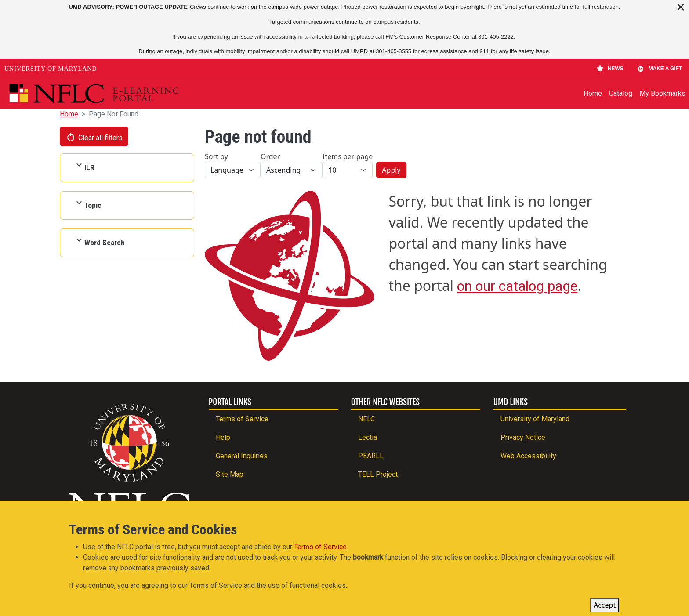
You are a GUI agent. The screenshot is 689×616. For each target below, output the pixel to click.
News (610, 69)
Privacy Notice (523, 437)
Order (270, 156)
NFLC (366, 419)
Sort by (216, 156)
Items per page (348, 156)
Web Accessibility (528, 456)
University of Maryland (51, 69)
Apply (391, 170)
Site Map (230, 474)
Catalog (621, 93)
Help (223, 437)
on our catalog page (517, 286)
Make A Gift (660, 69)
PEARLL (371, 456)
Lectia (368, 437)
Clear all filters (94, 137)
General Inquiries (242, 456)
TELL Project (378, 474)
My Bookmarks (662, 93)
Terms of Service (242, 419)
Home (593, 93)
